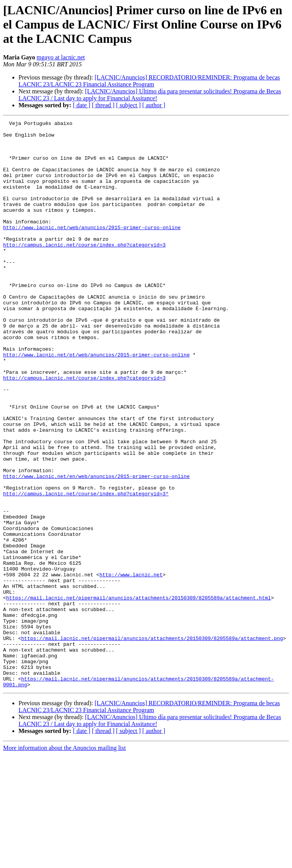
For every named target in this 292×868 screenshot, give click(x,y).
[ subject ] (128, 105)
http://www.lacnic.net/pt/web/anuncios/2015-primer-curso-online (96, 402)
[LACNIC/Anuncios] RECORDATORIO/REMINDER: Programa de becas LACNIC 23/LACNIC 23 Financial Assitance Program (149, 81)
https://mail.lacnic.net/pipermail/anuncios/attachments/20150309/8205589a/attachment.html (138, 694)
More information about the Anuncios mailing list (64, 861)
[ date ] (82, 105)
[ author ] (154, 105)
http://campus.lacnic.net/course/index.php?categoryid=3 (84, 270)
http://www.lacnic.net (131, 666)
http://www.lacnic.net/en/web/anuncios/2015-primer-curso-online (96, 548)
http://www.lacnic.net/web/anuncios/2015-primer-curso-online (92, 249)
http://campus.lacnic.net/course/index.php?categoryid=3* (86, 569)
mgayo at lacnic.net (61, 57)
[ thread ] (103, 105)
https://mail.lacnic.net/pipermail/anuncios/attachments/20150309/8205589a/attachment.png (152, 742)
